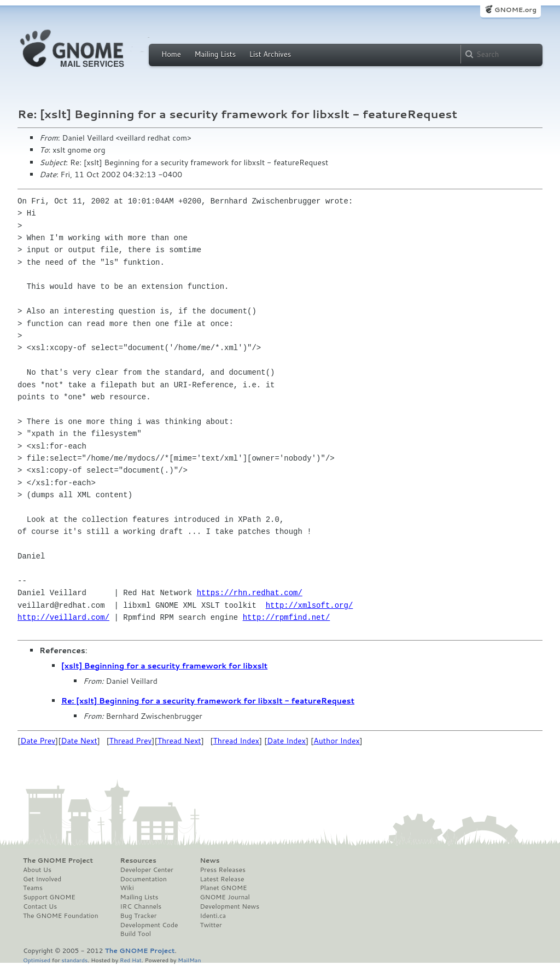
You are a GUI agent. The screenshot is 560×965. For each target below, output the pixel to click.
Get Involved (42, 879)
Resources (138, 861)
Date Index (286, 741)
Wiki (127, 888)
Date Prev (38, 741)
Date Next (79, 741)
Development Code (149, 925)
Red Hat (131, 960)
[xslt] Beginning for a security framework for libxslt (164, 666)
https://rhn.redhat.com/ (250, 593)
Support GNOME (49, 897)
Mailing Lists (215, 54)
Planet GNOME (223, 888)
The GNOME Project (58, 861)
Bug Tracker (139, 916)
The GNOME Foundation (61, 916)
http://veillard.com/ (63, 617)
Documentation (144, 879)
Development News (229, 906)
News (209, 861)
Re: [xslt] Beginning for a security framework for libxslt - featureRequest (208, 701)
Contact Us (40, 906)
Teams (33, 888)
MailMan (189, 960)
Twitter (211, 925)
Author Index (336, 741)
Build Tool (136, 934)
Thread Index (237, 741)
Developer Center (147, 870)
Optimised (37, 960)
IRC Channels (141, 906)
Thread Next (179, 741)
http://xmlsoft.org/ (310, 605)
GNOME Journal (225, 897)
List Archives (270, 54)
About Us (37, 870)
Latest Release (222, 879)
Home (171, 54)
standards (74, 960)
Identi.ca (213, 916)
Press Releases (222, 870)
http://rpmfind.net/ (287, 617)
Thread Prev (131, 741)
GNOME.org (515, 10)
